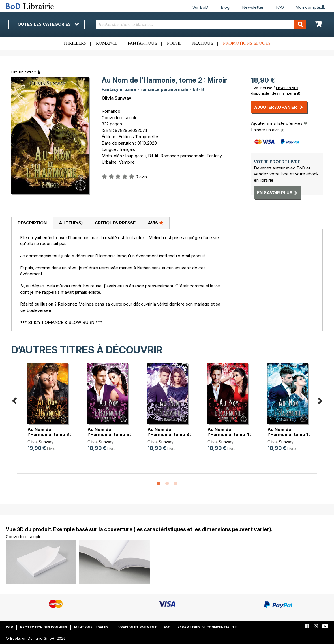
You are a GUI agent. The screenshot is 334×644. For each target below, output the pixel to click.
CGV (9, 627)
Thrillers (75, 44)
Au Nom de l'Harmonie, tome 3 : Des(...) (169, 434)
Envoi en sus (287, 88)
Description (32, 223)
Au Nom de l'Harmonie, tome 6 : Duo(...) (49, 434)
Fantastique (142, 44)
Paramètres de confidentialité (207, 627)
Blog (225, 7)
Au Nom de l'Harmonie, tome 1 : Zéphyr (289, 434)
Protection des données (44, 627)
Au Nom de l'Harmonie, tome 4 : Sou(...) (229, 434)
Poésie (174, 44)
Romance (107, 44)
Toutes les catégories (47, 24)
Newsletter (253, 7)
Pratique (202, 44)
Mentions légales (91, 627)
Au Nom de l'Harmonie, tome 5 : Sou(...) (109, 434)
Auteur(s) (71, 223)
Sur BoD (200, 7)
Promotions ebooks (247, 44)
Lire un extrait (23, 72)
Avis (156, 223)
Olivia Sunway (116, 98)
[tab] (32, 223)
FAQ (280, 7)
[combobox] (201, 24)
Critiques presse (115, 223)
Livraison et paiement (136, 627)
